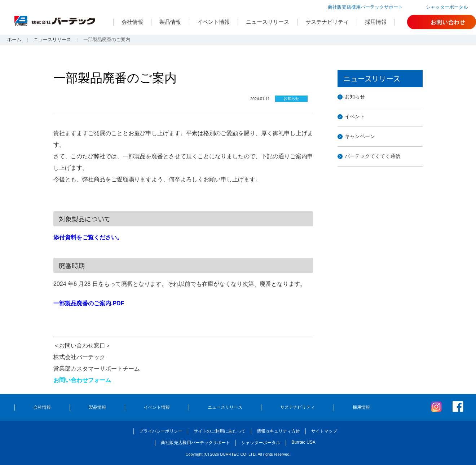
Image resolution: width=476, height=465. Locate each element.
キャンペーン (360, 136)
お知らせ (355, 97)
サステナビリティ (327, 22)
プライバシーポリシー (161, 431)
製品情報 (170, 22)
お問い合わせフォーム (82, 380)
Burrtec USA (303, 442)
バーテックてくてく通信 (373, 156)
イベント (355, 116)
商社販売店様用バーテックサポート (365, 7)
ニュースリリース (268, 22)
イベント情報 (213, 22)
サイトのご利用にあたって (220, 431)
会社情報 (132, 22)
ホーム (14, 39)
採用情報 (376, 22)
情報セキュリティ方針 (278, 431)
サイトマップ (324, 431)
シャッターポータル (447, 7)
